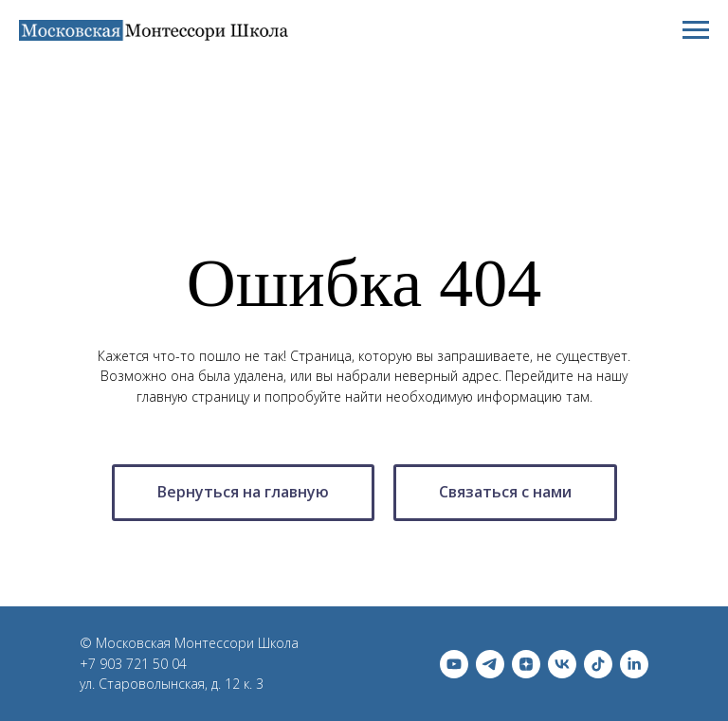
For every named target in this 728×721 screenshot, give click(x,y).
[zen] (526, 664)
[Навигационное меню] (696, 30)
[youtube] (454, 664)
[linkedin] (634, 664)
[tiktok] (598, 664)
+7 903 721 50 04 (133, 664)
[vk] (562, 664)
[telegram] (490, 664)
